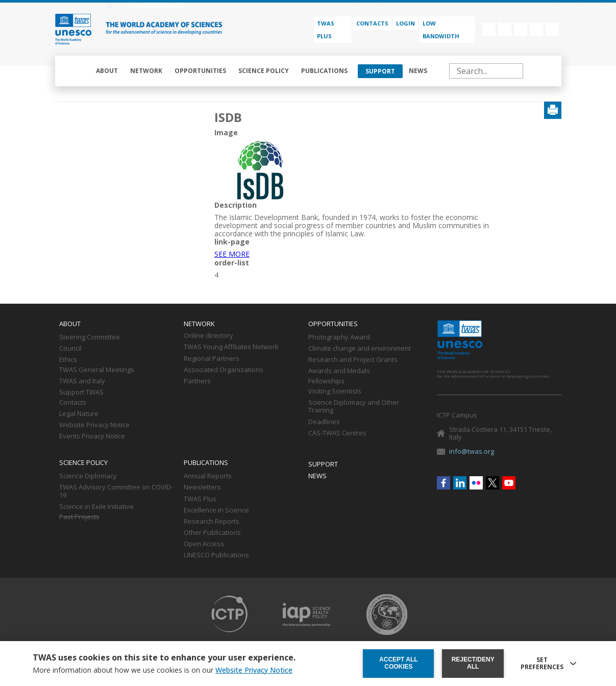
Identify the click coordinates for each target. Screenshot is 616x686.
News (418, 71)
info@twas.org (472, 451)
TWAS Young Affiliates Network (231, 347)
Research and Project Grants (353, 360)
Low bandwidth (441, 30)
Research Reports (212, 522)
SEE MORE (232, 254)
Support (380, 71)
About (107, 71)
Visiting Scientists (335, 391)
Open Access (204, 544)
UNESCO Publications (216, 555)
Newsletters (202, 487)
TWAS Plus (200, 499)
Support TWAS (81, 393)
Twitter (536, 30)
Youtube (552, 30)
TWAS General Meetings (97, 370)
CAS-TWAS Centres (337, 433)
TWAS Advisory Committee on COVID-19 (116, 492)
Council (70, 349)
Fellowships (326, 381)
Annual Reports (208, 476)
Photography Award (339, 337)
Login (405, 23)
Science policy (264, 71)
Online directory (208, 336)
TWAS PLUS (326, 30)
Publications (324, 71)
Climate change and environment (360, 349)
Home (77, 71)
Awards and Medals (339, 371)
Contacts (372, 23)
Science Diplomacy (88, 476)
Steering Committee (90, 337)
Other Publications (212, 533)
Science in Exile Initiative (96, 507)
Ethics (68, 360)
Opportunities (200, 71)
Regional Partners (212, 359)
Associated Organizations (224, 370)
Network (146, 71)
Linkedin (505, 30)
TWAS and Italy (82, 381)
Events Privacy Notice (92, 436)
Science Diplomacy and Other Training (354, 407)
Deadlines (324, 422)
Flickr (521, 30)
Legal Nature (79, 414)
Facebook (489, 30)
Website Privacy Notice (94, 425)
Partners (197, 381)
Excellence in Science (216, 510)
